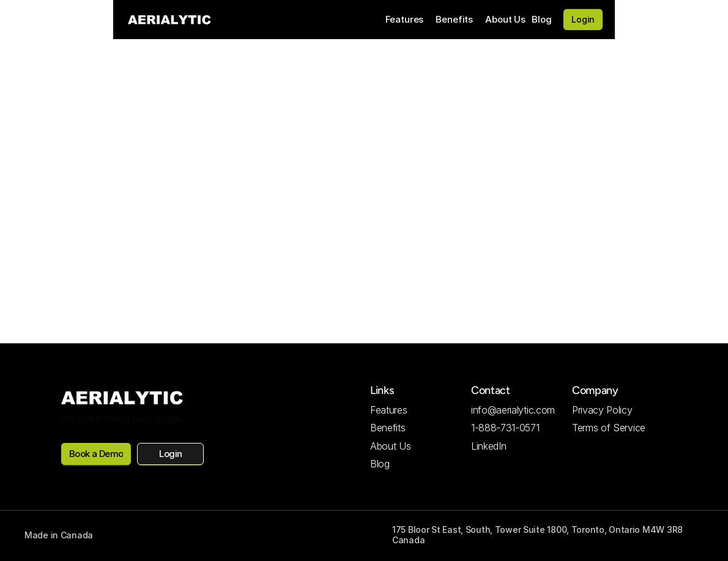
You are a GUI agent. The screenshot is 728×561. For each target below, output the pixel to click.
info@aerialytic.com (513, 410)
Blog (541, 19)
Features (405, 19)
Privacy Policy (602, 410)
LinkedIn (488, 446)
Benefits (454, 19)
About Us (505, 19)
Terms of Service (609, 428)
